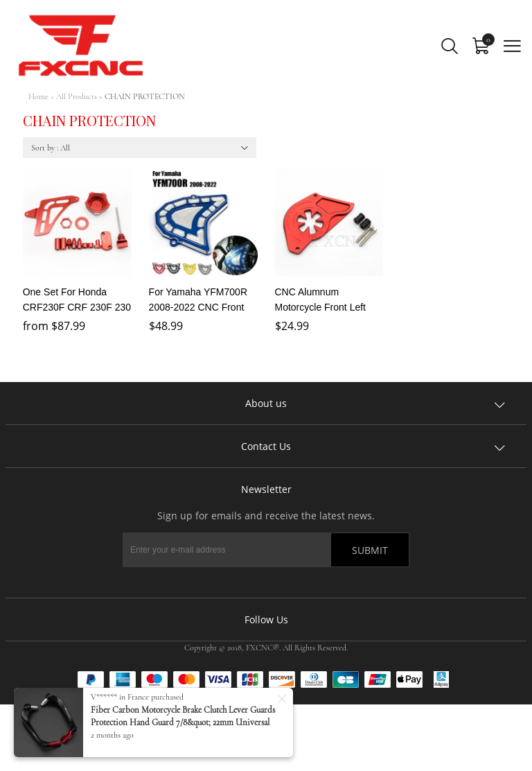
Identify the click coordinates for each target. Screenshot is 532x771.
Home (38, 96)
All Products (77, 96)
